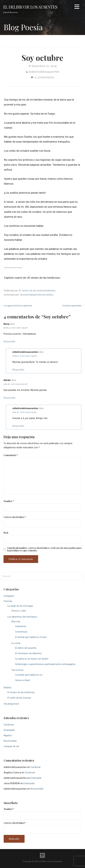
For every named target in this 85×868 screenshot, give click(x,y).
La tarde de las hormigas (20, 606)
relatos (50, 295)
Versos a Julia (19, 611)
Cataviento (21, 626)
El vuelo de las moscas (19, 698)
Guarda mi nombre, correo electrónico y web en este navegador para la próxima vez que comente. (44, 549)
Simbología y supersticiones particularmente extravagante (45, 664)
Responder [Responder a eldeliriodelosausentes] (18, 370)
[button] (77, 7)
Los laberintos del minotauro (22, 617)
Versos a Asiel (22, 680)
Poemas (8, 601)
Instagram (9, 596)
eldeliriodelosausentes (44, 72)
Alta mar (16, 622)
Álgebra (8, 736)
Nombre (9, 501)
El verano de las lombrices (33, 290)
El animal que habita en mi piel (31, 637)
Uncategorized (11, 704)
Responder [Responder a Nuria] (9, 341)
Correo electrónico (15, 517)
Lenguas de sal (11, 746)
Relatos (51, 290)
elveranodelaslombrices (33, 295)
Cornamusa (21, 632)
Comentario (11, 455)
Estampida (9, 730)
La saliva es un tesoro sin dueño (32, 659)
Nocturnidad (10, 741)
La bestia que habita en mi (29, 675)
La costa (16, 643)
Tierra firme (17, 670)
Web (6, 533)
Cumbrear (9, 725)
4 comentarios (44, 77)
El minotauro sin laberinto (28, 653)
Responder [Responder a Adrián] (9, 398)
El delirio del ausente (26, 648)
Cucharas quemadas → (73, 306)
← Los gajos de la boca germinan (17, 306)
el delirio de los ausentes (30, 7)
